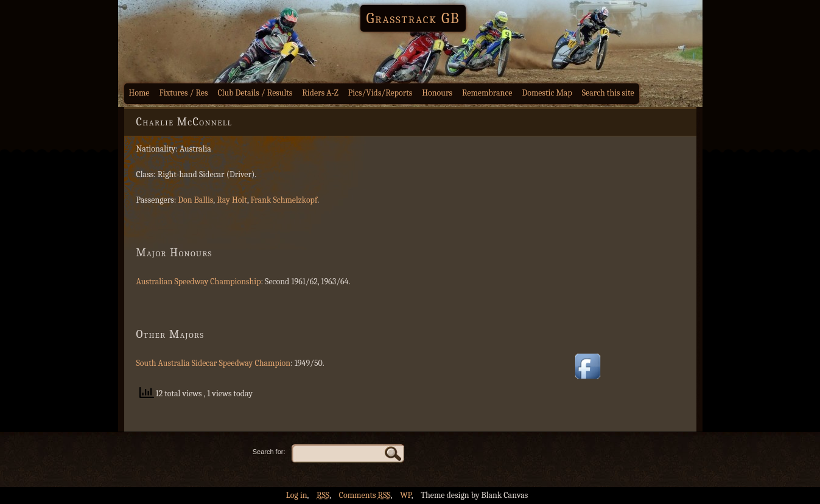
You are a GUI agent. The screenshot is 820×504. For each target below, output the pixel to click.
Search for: (269, 452)
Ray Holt (232, 200)
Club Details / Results (255, 93)
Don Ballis (195, 200)
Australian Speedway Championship (199, 282)
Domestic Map (547, 93)
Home (139, 93)
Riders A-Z (320, 93)
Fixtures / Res (184, 93)
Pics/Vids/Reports (380, 93)
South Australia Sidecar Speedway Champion (214, 363)
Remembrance (487, 93)
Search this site (608, 93)
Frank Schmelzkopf (284, 200)
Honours (437, 93)
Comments (365, 495)
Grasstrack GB (413, 18)
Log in (297, 495)
